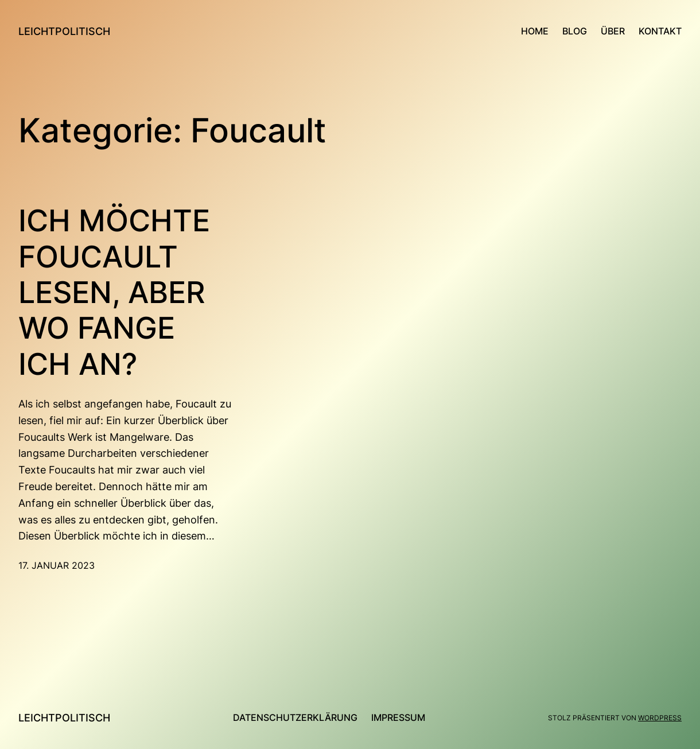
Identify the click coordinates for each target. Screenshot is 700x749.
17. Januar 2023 (57, 565)
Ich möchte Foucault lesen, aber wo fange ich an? (114, 293)
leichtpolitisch (64, 31)
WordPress (660, 718)
